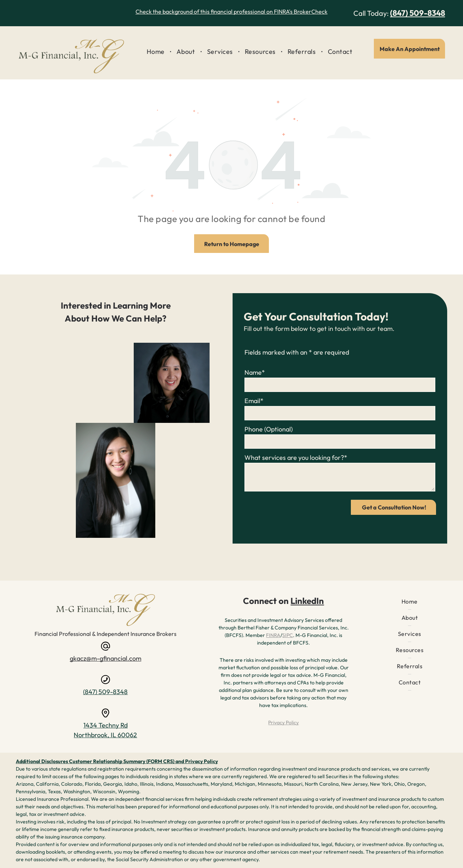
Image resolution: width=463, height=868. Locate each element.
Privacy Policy (283, 722)
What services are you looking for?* (296, 458)
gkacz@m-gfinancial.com (106, 658)
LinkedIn (307, 601)
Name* (255, 372)
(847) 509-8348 (418, 13)
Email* (254, 401)
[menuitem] (156, 52)
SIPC (288, 635)
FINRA (273, 635)
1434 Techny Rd (106, 725)
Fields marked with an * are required (297, 352)
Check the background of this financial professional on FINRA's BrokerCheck (232, 11)
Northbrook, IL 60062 (105, 735)
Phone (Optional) (269, 429)
